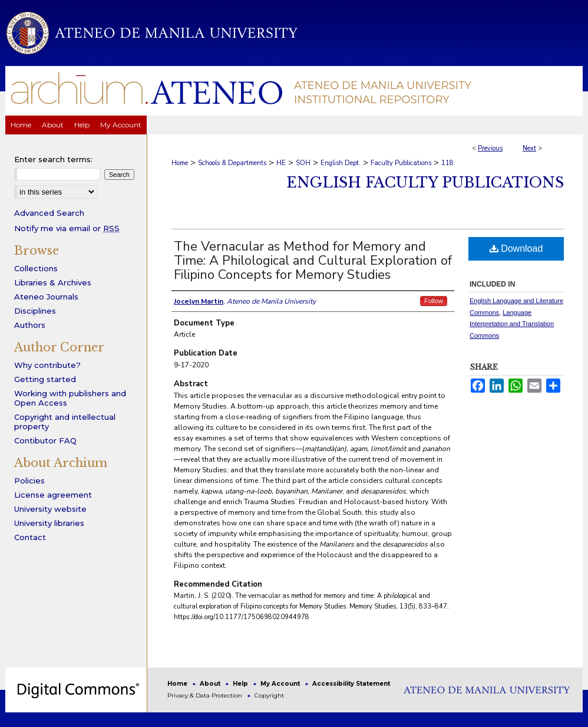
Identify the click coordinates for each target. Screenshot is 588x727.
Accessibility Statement (351, 684)
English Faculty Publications (425, 182)
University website (50, 509)
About (211, 684)
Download (516, 249)
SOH (303, 163)
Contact (30, 537)
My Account (281, 684)
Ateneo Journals (46, 297)
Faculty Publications (401, 163)
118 (447, 163)
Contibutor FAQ (45, 440)
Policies (29, 481)
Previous (490, 148)
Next (529, 148)
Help (241, 684)
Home (180, 163)
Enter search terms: (53, 159)
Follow (434, 301)
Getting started (45, 379)
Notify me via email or (67, 228)
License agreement (53, 495)
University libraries (49, 523)
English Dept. (341, 163)
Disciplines (35, 311)
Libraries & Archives (53, 282)
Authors (30, 325)
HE (281, 163)
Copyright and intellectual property (65, 422)
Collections (36, 268)
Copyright (269, 695)
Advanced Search (49, 213)
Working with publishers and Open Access (70, 398)
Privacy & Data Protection (206, 695)
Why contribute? (47, 365)
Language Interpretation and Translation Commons (512, 324)
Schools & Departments (232, 163)
